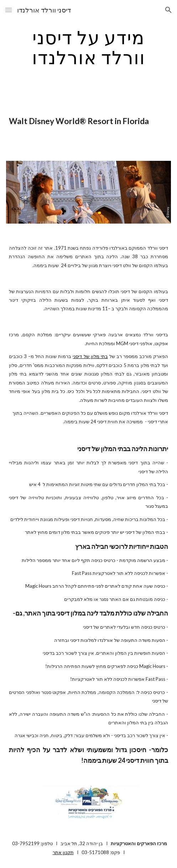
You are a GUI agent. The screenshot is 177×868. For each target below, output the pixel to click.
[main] (88, 47)
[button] (9, 10)
